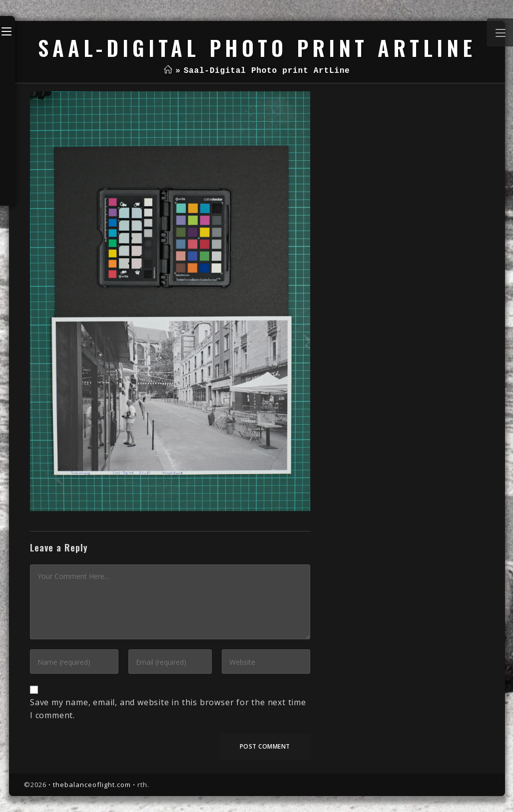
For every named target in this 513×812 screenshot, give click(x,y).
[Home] (168, 71)
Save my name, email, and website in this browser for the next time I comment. (168, 709)
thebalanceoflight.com (92, 785)
